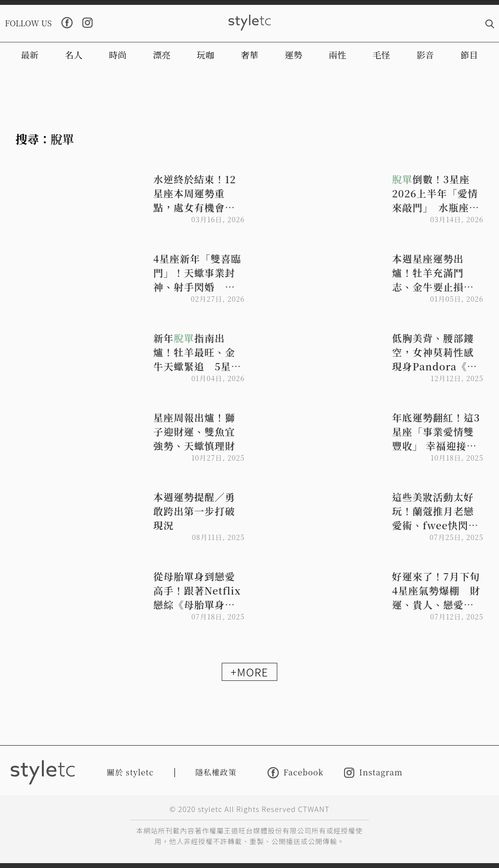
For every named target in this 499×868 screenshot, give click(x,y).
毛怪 (382, 55)
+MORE (249, 672)
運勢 (293, 55)
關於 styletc (130, 772)
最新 (30, 55)
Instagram (373, 773)
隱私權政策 (216, 772)
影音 (425, 55)
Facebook (296, 773)
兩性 (337, 55)
